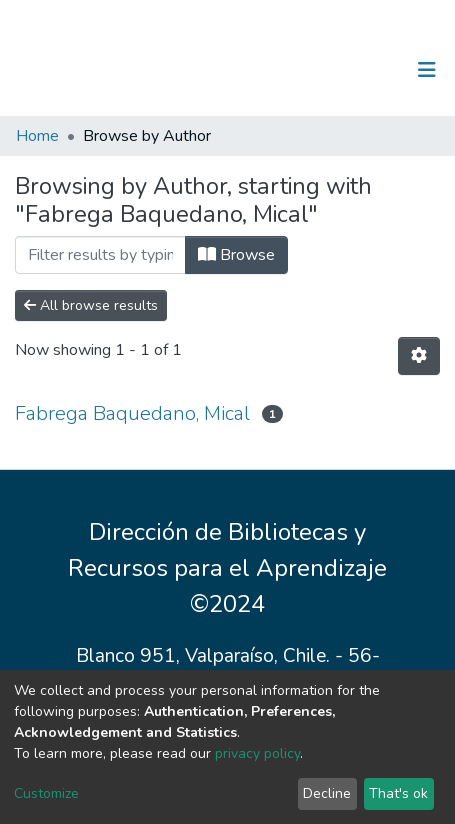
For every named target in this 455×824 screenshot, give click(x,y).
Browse (236, 255)
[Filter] (100, 255)
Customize (46, 793)
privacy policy (257, 753)
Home (37, 136)
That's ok (398, 793)
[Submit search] (323, 70)
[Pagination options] (419, 356)
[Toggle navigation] (427, 70)
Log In (364, 70)
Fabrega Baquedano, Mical (132, 413)
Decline (327, 793)
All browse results (91, 305)
